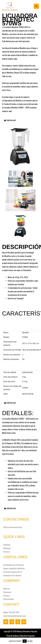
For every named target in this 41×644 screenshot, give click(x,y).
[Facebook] (6, 622)
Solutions (7, 545)
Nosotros (7, 589)
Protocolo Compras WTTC (13, 572)
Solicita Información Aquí (13, 527)
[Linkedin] (24, 622)
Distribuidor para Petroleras (14, 565)
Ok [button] (25, 641)
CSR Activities (9, 599)
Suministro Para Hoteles (12, 575)
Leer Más (30, 641)
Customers (7, 592)
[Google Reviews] (18, 622)
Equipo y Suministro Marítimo (14, 568)
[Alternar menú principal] (36, 6)
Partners (7, 552)
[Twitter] (12, 622)
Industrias (7, 548)
